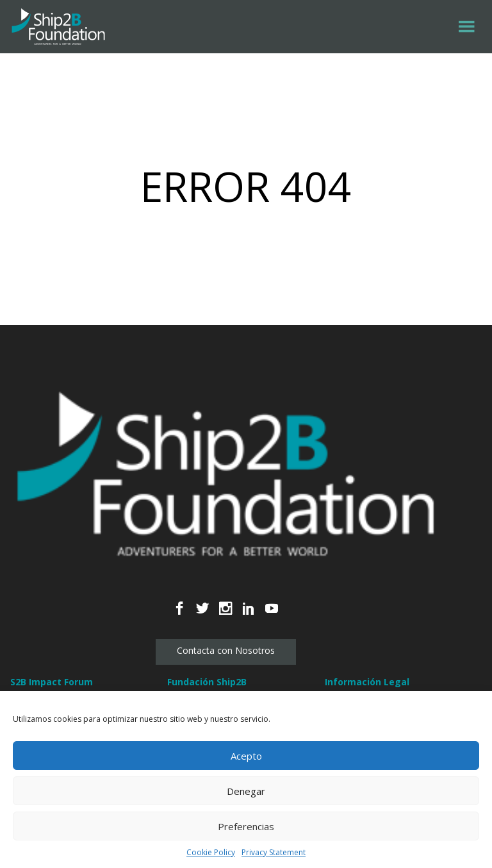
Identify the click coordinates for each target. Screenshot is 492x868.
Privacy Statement (274, 852)
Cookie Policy (211, 852)
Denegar (246, 791)
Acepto (246, 756)
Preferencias (246, 826)
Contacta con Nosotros (226, 650)
